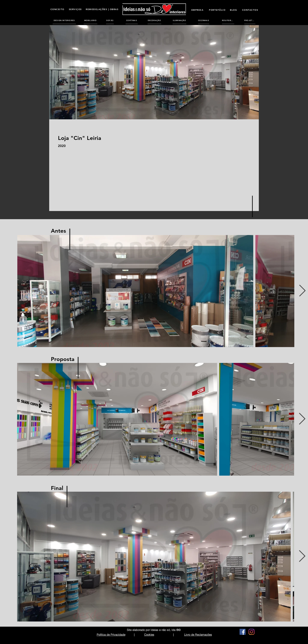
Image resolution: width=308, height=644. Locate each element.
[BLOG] (233, 10)
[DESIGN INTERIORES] (64, 20)
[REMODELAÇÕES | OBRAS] (102, 9)
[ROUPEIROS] (228, 20)
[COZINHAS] (204, 20)
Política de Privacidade (111, 635)
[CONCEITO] (57, 9)
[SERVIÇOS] (75, 9)
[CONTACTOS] (250, 10)
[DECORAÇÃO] (154, 20)
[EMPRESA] (197, 10)
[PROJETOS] (250, 20)
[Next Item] (302, 291)
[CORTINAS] (132, 20)
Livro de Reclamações (198, 635)
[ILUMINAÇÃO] (179, 20)
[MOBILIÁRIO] (90, 20)
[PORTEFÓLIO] (217, 10)
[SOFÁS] (110, 20)
